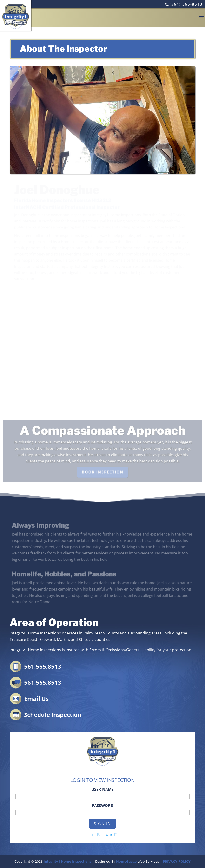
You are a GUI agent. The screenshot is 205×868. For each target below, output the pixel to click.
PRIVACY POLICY (177, 861)
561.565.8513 (43, 666)
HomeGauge (126, 861)
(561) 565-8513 (186, 4)
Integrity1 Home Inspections (67, 861)
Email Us (36, 699)
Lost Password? (102, 835)
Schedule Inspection (53, 715)
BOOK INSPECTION (103, 471)
